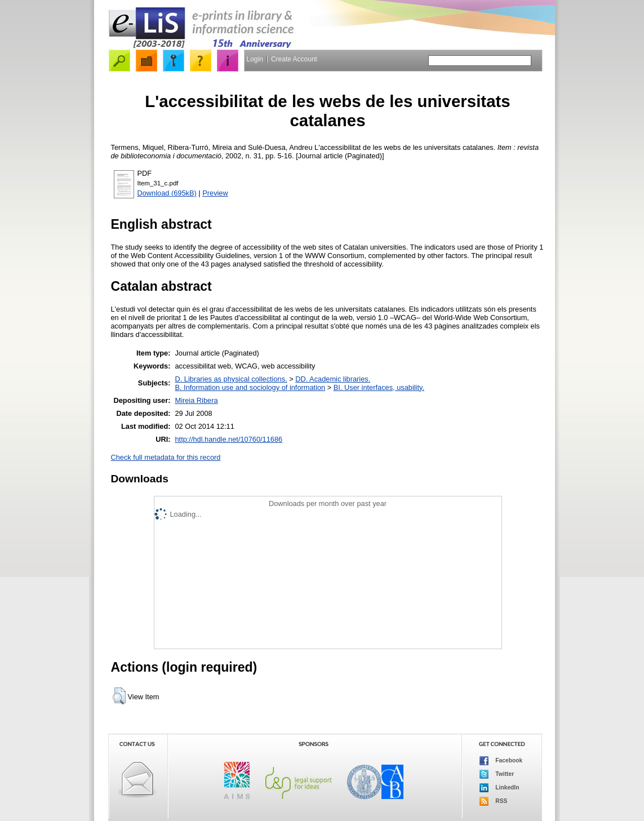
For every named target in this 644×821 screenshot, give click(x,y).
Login (255, 59)
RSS (494, 801)
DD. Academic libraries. (333, 379)
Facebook (501, 761)
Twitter (497, 774)
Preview (215, 193)
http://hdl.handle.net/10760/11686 (228, 439)
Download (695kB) (167, 193)
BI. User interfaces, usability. (379, 387)
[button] (119, 696)
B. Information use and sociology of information (250, 387)
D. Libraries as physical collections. (231, 379)
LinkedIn (499, 788)
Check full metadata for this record (166, 457)
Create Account (294, 59)
